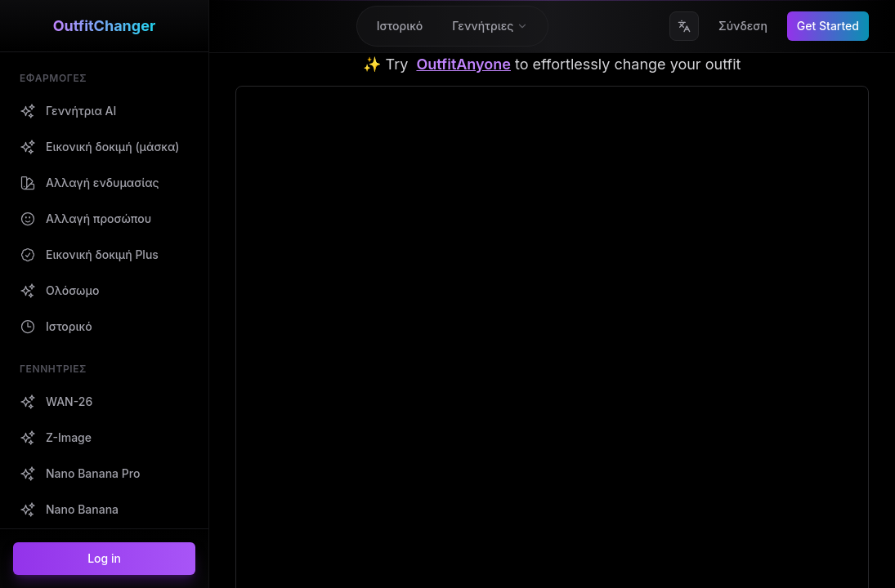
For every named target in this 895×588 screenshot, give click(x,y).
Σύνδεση (743, 26)
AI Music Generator (452, 568)
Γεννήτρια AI (270, 401)
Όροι (743, 434)
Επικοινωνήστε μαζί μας (631, 401)
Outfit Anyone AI (445, 401)
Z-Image (258, 535)
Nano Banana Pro (282, 568)
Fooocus (424, 434)
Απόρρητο (757, 401)
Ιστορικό (258, 434)
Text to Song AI (442, 535)
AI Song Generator (450, 501)
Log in (104, 558)
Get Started (828, 26)
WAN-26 (258, 501)
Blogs (251, 468)
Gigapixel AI (432, 468)
